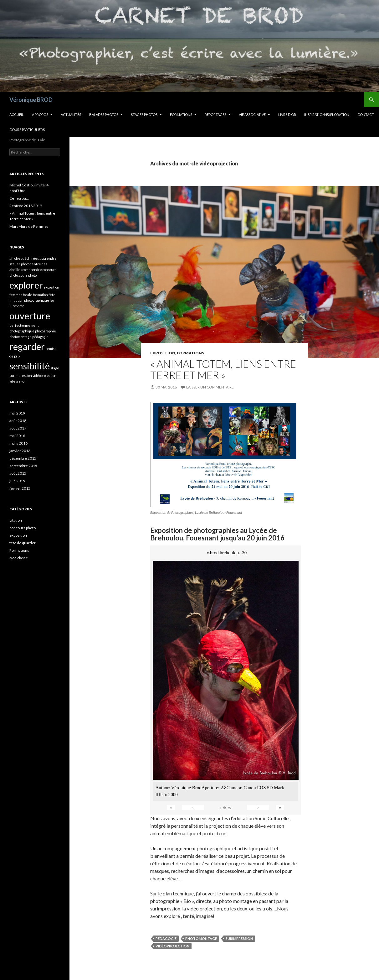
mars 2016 (18, 443)
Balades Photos (104, 115)
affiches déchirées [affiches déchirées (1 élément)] (24, 258)
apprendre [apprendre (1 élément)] (48, 258)
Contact (366, 115)
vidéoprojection (172, 946)
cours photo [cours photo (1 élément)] (28, 275)
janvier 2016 (20, 451)
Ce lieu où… (19, 198)
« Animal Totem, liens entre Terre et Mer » (223, 369)
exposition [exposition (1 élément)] (51, 287)
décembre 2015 (23, 458)
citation (16, 520)
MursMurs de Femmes (29, 226)
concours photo (23, 528)
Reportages (215, 115)
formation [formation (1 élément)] (40, 295)
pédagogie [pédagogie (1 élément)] (40, 337)
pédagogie (166, 938)
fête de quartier (23, 543)
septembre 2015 (23, 466)
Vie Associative (252, 115)
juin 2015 (17, 481)
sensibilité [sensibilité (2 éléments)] (30, 366)
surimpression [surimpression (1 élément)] (21, 375)
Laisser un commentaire (210, 387)
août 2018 (18, 421)
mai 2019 (17, 413)
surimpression (239, 938)
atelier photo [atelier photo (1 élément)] (19, 264)
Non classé (19, 558)
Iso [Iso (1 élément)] (52, 300)
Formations (181, 115)
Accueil (17, 115)
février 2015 (20, 488)
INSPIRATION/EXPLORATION (327, 115)
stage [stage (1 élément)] (55, 368)
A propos (40, 115)
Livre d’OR (287, 115)
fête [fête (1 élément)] (52, 295)
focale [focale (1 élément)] (28, 295)
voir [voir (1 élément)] (24, 381)
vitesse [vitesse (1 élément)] (15, 381)
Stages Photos (144, 115)
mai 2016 (17, 436)
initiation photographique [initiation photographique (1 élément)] (29, 300)
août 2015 (18, 473)
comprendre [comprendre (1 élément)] (32, 270)
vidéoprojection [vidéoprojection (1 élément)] (44, 375)
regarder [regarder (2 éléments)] (27, 346)
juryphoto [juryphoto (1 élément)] (17, 306)
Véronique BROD (31, 100)
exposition (163, 353)
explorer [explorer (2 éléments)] (26, 285)
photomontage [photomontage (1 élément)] (20, 337)
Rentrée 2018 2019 (26, 206)
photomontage (201, 938)
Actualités (71, 115)
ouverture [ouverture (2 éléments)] (30, 316)
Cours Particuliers (27, 130)
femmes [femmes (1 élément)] (16, 295)
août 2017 (18, 428)
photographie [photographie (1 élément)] (46, 331)
